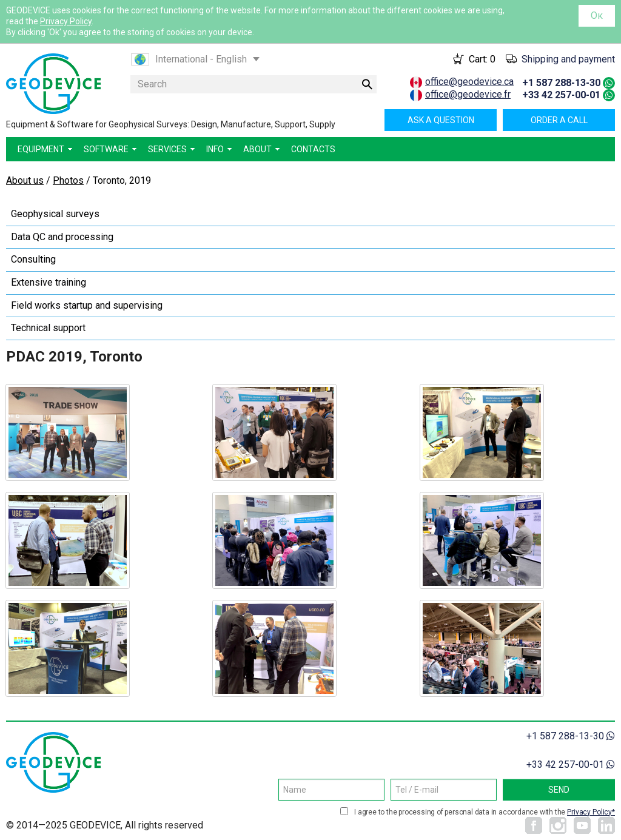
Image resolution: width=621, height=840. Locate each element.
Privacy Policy (66, 21)
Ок (597, 15)
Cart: (482, 59)
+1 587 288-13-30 (561, 83)
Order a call (559, 120)
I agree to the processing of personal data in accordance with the (485, 812)
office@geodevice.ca (469, 82)
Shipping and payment (568, 59)
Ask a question (441, 120)
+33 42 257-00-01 (561, 95)
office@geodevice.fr (468, 94)
